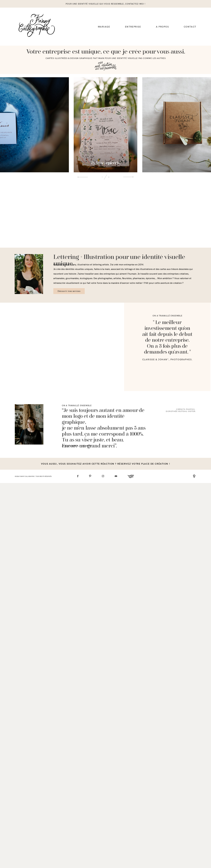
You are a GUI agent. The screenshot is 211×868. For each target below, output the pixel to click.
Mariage (104, 27)
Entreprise (133, 27)
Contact (190, 27)
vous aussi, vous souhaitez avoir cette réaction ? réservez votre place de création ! (105, 724)
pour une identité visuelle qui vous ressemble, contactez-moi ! (105, 4)
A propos (162, 27)
